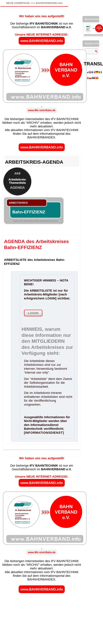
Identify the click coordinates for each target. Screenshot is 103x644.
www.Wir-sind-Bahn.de (42, 110)
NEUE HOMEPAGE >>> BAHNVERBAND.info (34, 3)
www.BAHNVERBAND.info (42, 41)
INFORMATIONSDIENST (44, 433)
